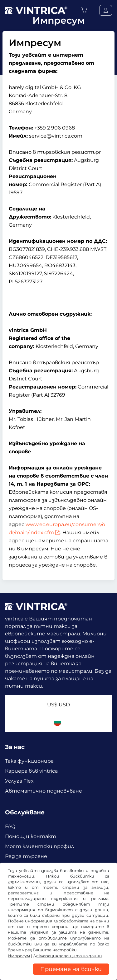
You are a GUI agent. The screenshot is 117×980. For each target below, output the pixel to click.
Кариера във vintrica (31, 771)
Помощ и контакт (31, 836)
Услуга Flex (19, 781)
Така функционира (29, 761)
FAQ (10, 826)
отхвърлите (53, 938)
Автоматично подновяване (44, 791)
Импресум (19, 956)
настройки (65, 950)
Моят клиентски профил (39, 846)
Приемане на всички (71, 969)
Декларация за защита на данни (68, 956)
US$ (58, 705)
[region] (58, 975)
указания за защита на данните (69, 932)
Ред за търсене (26, 856)
